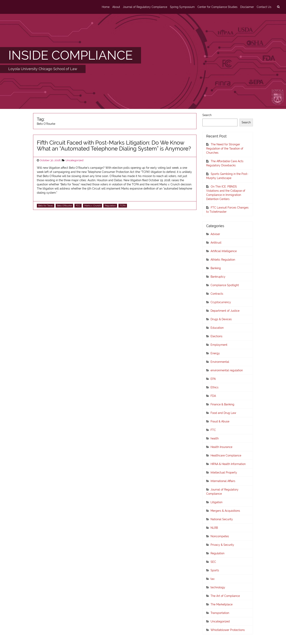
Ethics (214, 387)
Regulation (110, 206)
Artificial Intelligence (224, 251)
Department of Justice (225, 311)
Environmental (220, 362)
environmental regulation (227, 370)
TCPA (123, 206)
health (215, 438)
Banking (216, 268)
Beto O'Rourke (64, 206)
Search (207, 115)
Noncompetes (220, 536)
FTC (213, 430)
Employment (219, 345)
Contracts (217, 294)
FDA (213, 396)
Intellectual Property (224, 473)
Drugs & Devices (221, 319)
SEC (213, 562)
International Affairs (223, 481)
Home (106, 7)
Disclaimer (247, 7)
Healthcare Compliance (226, 455)
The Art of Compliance (225, 596)
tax (213, 579)
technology (218, 587)
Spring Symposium (182, 7)
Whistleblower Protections (228, 630)
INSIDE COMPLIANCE (71, 55)
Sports (215, 570)
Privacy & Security (222, 545)
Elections (216, 336)
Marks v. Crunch (92, 206)
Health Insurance (221, 447)
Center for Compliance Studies (217, 7)
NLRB (214, 528)
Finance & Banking (222, 404)
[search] (278, 7)
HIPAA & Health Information (228, 464)
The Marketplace (222, 604)
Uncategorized (74, 160)
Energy (215, 353)
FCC (78, 206)
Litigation (216, 502)
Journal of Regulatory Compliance (145, 7)
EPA (213, 379)
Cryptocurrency (221, 302)
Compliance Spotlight (225, 285)
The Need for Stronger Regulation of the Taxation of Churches (225, 149)
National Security (222, 519)
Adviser (215, 234)
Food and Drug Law (223, 413)
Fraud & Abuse (220, 421)
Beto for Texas (46, 206)
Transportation (220, 613)
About (116, 7)
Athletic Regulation (223, 260)
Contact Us (264, 7)
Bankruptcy (218, 277)
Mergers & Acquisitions (225, 511)
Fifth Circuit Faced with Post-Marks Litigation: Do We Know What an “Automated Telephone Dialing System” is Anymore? (114, 146)
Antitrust (216, 243)
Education (217, 328)
